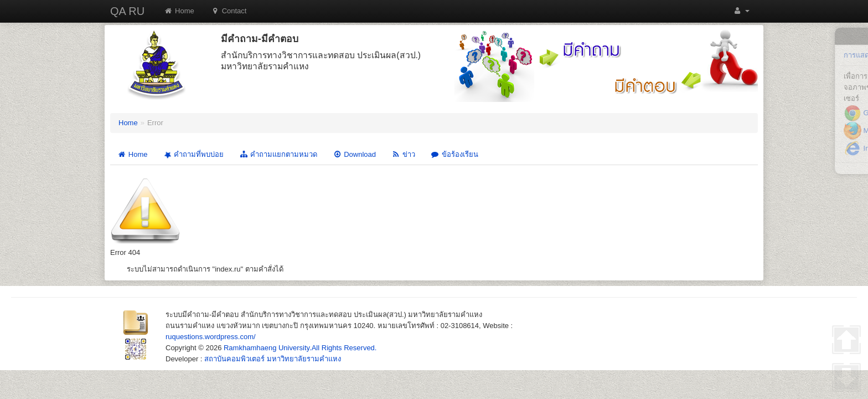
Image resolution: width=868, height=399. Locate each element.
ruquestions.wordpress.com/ (211, 337)
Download (354, 154)
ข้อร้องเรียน (454, 154)
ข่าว (403, 154)
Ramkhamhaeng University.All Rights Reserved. (300, 348)
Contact (229, 11)
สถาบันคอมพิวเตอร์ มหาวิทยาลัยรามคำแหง (273, 359)
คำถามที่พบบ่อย (193, 155)
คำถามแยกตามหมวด (278, 154)
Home (179, 11)
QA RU (127, 11)
